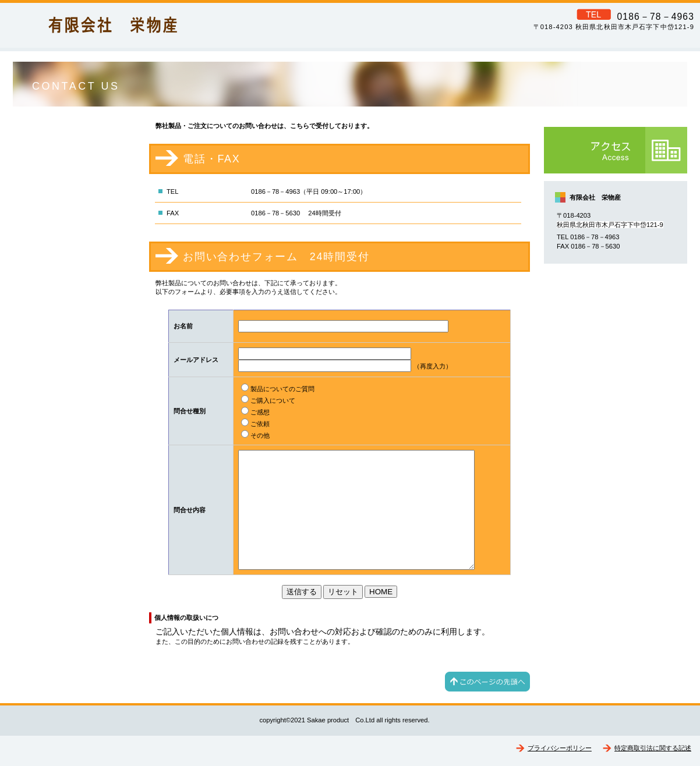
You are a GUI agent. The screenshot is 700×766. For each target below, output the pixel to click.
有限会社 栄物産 (166, 24)
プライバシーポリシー (560, 748)
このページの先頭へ (487, 682)
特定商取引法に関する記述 (653, 748)
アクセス (616, 150)
